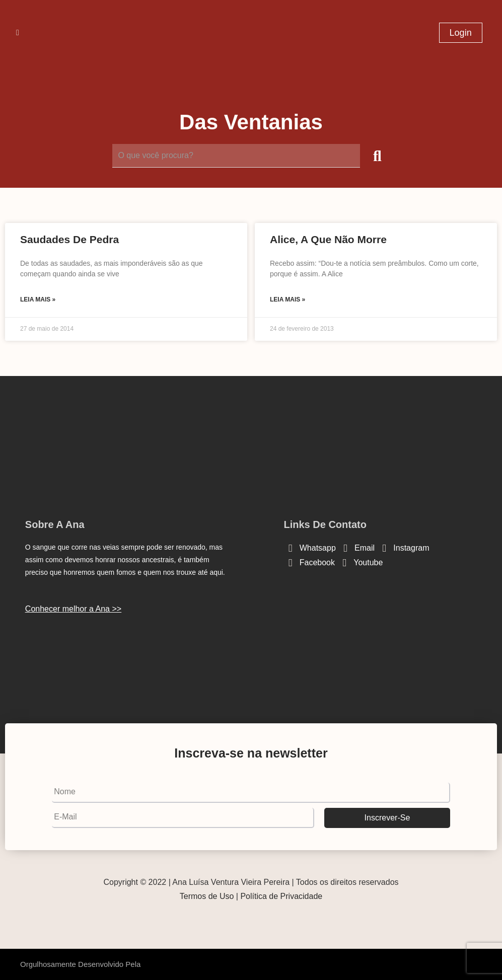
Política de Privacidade (281, 896)
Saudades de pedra (69, 239)
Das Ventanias (251, 122)
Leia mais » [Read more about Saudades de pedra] (38, 299)
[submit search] (377, 156)
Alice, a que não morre (328, 239)
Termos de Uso (207, 896)
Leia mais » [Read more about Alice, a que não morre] (288, 299)
